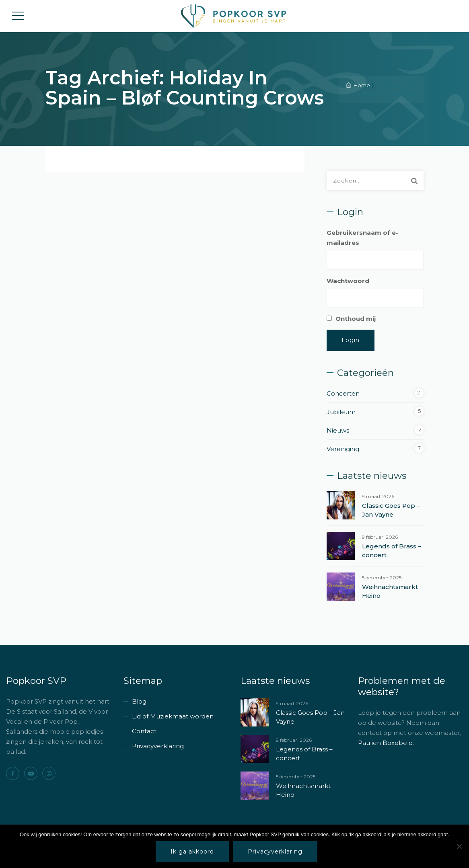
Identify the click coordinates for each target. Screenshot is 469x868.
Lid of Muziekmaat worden (173, 716)
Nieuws (338, 430)
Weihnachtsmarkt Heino (390, 591)
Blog (139, 701)
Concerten (343, 393)
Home (358, 85)
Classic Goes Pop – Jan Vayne (391, 510)
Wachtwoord (348, 281)
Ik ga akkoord (192, 852)
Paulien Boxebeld (385, 743)
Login (351, 340)
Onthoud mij (356, 319)
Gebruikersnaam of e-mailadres (362, 238)
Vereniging (343, 449)
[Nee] (459, 846)
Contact (144, 731)
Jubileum (341, 412)
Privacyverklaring (158, 746)
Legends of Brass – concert (392, 551)
